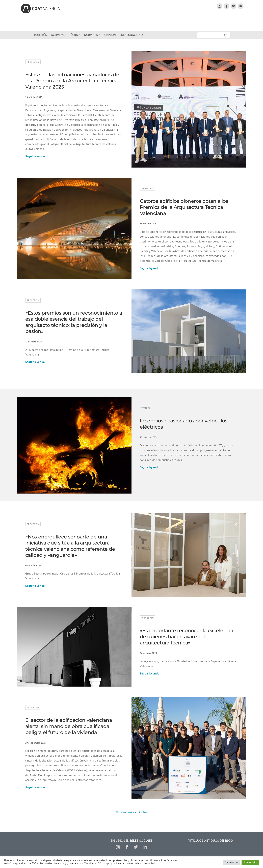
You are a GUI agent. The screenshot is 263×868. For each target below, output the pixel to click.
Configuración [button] (231, 862)
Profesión (40, 36)
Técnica (75, 36)
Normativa (92, 36)
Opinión (110, 36)
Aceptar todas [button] (250, 862)
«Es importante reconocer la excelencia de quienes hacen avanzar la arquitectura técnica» (187, 637)
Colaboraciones (131, 36)
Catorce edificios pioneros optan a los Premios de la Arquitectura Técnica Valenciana (184, 207)
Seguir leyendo (35, 157)
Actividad (58, 36)
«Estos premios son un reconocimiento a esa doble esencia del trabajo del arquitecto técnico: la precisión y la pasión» (74, 322)
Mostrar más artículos (131, 812)
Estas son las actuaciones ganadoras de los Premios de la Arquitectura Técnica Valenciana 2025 (72, 81)
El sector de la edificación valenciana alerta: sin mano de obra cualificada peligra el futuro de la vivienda (69, 726)
